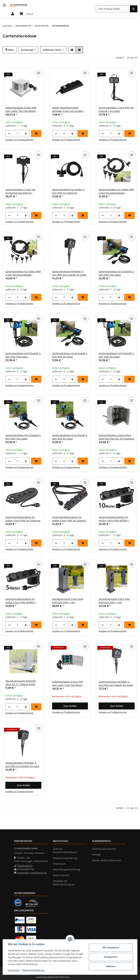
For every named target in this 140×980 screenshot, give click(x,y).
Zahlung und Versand (104, 849)
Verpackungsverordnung (66, 869)
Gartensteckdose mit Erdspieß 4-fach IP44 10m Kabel (23, 437)
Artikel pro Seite (52, 50)
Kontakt (96, 855)
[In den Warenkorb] (36, 133)
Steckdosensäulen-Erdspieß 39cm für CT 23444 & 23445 (21, 683)
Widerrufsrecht (61, 875)
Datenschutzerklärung (34, 970)
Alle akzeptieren (111, 948)
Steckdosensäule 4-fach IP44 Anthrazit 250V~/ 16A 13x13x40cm (114, 601)
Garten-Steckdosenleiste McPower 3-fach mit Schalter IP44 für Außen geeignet (68, 109)
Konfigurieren (111, 957)
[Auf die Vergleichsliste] (38, 73)
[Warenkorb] (26, 14)
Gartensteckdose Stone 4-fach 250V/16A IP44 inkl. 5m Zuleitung (116, 437)
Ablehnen (111, 966)
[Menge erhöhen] (26, 133)
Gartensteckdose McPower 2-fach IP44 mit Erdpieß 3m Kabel (116, 683)
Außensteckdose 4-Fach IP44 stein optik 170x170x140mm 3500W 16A (21, 109)
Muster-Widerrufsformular (107, 860)
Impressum (14, 970)
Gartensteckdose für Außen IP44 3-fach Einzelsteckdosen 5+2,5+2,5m (116, 191)
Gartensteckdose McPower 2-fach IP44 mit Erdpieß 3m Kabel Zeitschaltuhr (23, 765)
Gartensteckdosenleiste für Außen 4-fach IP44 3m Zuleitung (23, 519)
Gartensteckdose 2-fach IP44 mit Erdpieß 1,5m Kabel (116, 109)
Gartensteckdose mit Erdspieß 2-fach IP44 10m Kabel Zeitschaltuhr (23, 355)
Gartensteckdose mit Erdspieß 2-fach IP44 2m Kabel (70, 355)
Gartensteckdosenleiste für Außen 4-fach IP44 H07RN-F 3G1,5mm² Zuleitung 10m (114, 519)
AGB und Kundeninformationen (65, 850)
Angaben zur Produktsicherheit (19, 140)
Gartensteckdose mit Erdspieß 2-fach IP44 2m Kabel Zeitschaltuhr (116, 355)
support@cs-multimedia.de (32, 873)
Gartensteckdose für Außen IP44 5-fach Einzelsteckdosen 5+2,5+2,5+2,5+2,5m (23, 273)
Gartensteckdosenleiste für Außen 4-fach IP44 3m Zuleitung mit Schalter (70, 519)
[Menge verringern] (9, 133)
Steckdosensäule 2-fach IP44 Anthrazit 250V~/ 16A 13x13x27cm (68, 601)
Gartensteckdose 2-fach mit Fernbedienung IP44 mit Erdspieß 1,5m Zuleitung (20, 191)
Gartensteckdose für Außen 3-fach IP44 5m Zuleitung (68, 191)
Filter (10, 50)
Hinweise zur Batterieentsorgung (64, 883)
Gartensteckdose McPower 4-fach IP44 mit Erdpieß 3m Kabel (69, 273)
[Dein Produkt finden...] (113, 9)
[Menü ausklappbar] (4, 5)
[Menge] (17, 133)
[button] (13, 14)
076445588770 (25, 866)
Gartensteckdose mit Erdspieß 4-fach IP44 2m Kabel (70, 437)
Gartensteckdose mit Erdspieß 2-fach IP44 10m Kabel (116, 273)
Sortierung (27, 50)
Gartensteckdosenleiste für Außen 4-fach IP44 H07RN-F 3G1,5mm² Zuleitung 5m (20, 601)
